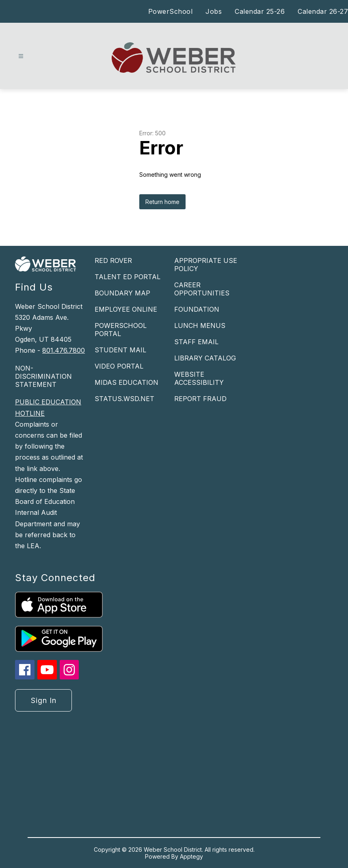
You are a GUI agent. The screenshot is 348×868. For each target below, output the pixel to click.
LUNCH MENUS (200, 325)
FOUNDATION (197, 309)
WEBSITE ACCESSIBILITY (199, 378)
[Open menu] (21, 56)
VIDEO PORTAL (119, 366)
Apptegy (191, 856)
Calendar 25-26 (260, 11)
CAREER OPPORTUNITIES (202, 289)
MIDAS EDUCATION (126, 382)
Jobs (214, 11)
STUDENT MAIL (120, 350)
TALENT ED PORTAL (128, 277)
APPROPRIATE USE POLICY (206, 265)
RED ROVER (113, 260)
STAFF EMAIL (196, 342)
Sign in (44, 700)
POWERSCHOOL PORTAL (121, 330)
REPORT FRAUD (200, 399)
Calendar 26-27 (323, 11)
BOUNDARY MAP (122, 293)
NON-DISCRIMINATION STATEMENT (43, 376)
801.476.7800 (64, 350)
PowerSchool (171, 11)
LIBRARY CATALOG (205, 358)
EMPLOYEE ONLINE (126, 309)
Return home (162, 202)
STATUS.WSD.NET (124, 399)
